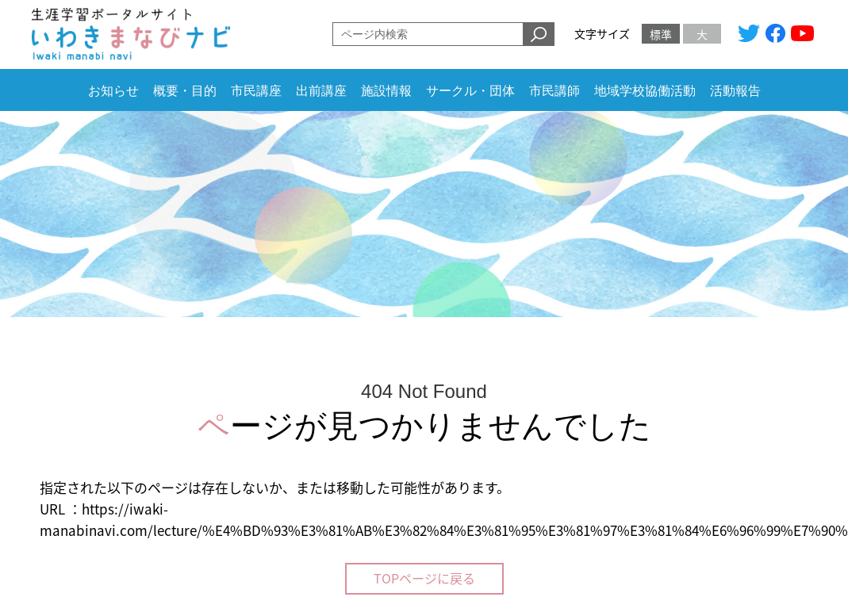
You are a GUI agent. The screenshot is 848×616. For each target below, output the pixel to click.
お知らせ (113, 91)
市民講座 (256, 91)
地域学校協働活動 (645, 91)
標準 (661, 34)
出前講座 (321, 91)
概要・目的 (185, 91)
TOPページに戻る (424, 578)
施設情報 (386, 91)
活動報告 (735, 91)
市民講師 (554, 91)
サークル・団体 (470, 91)
